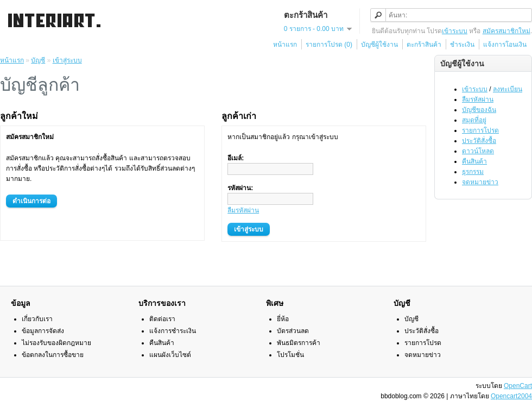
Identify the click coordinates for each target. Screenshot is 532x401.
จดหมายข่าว (480, 182)
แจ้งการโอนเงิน (505, 45)
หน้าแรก (285, 45)
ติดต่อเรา (162, 319)
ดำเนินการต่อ (31, 201)
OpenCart (518, 386)
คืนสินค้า (474, 161)
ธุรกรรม (473, 172)
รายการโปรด (480, 130)
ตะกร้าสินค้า (424, 45)
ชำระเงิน (462, 45)
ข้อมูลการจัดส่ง (43, 331)
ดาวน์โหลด (478, 151)
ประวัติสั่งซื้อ (479, 141)
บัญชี (38, 60)
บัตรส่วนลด (293, 331)
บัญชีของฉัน (479, 110)
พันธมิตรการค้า (299, 343)
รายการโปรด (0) (329, 45)
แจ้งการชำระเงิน (173, 331)
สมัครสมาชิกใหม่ (506, 31)
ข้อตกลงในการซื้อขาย (53, 355)
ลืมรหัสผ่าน (478, 99)
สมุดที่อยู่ (474, 120)
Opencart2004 (511, 396)
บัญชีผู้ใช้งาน (379, 45)
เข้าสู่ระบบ (67, 60)
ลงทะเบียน (508, 89)
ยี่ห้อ (283, 319)
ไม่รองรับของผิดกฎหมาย (56, 343)
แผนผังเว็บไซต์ (170, 355)
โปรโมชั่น (290, 355)
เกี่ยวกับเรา (37, 319)
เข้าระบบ (455, 31)
